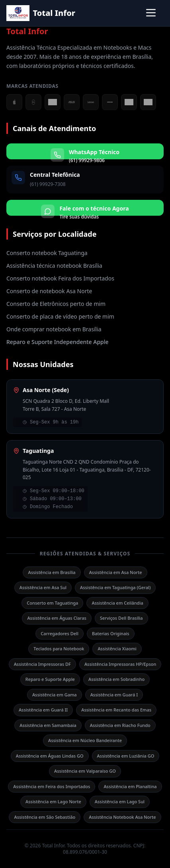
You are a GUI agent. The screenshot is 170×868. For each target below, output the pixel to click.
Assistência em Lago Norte (53, 801)
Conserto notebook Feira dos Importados (60, 278)
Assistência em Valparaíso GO (85, 771)
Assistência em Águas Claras (57, 618)
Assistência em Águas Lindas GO (50, 756)
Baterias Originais (111, 633)
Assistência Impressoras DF (42, 664)
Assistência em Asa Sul (43, 587)
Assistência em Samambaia (48, 725)
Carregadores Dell (60, 633)
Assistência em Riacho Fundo (120, 725)
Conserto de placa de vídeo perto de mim (60, 316)
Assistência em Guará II (43, 710)
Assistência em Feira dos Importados (52, 786)
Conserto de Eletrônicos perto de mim (56, 304)
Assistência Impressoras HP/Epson (120, 664)
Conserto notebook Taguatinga (47, 253)
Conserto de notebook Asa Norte (49, 291)
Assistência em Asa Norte (116, 572)
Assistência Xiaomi (117, 649)
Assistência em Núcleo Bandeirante (85, 740)
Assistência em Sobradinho (116, 679)
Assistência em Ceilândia (117, 603)
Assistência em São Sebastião (45, 817)
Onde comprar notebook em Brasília (54, 329)
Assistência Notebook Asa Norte (122, 817)
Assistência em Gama (55, 695)
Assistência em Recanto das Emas (116, 710)
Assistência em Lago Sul (120, 801)
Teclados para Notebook (59, 649)
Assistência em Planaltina (130, 786)
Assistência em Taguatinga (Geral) (115, 587)
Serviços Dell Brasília (121, 618)
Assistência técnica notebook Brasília (54, 266)
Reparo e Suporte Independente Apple (58, 342)
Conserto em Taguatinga (52, 603)
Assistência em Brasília (52, 572)
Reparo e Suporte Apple (50, 679)
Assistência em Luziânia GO (126, 756)
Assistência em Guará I (114, 695)
